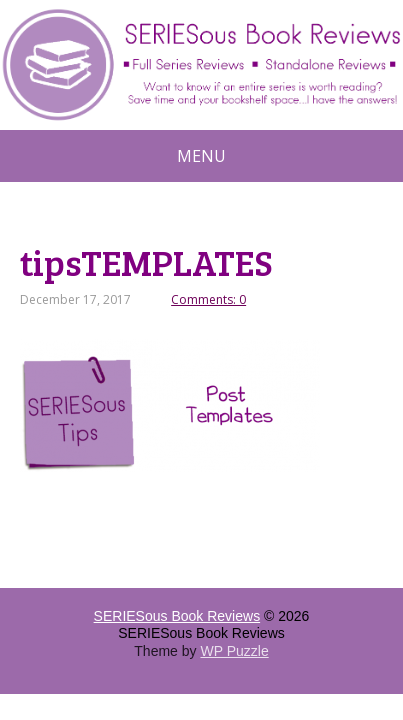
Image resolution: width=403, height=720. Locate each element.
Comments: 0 (208, 299)
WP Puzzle (234, 651)
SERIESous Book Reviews (177, 616)
